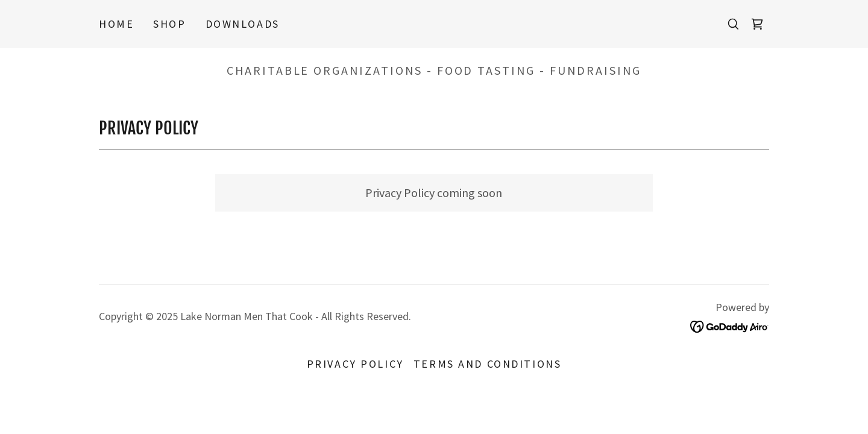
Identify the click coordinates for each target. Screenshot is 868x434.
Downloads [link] (243, 24)
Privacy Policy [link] (355, 364)
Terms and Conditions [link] (487, 364)
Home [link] (116, 24)
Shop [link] (169, 24)
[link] (757, 24)
